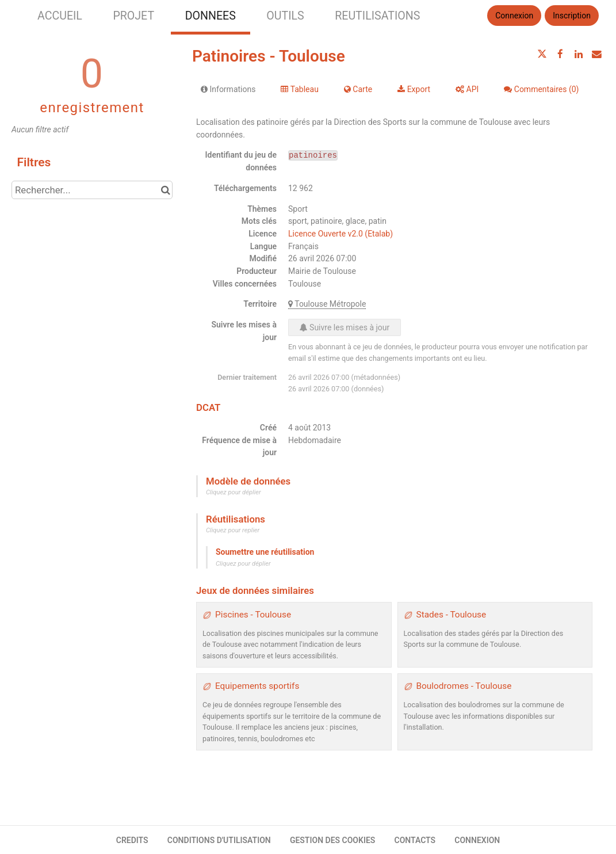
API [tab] (467, 89)
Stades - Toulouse (452, 615)
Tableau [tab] (299, 89)
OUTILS (285, 16)
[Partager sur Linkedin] (579, 54)
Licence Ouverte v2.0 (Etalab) (340, 234)
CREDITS (132, 840)
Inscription (572, 16)
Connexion (514, 16)
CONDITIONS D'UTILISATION (219, 840)
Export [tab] (414, 89)
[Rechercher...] (92, 190)
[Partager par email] (596, 54)
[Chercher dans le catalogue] (165, 190)
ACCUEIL (60, 16)
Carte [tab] (358, 89)
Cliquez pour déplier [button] (234, 492)
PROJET (133, 16)
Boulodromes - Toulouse (464, 686)
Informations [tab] (228, 89)
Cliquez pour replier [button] (233, 530)
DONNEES (211, 16)
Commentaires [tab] (541, 89)
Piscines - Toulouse (253, 615)
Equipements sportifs (257, 686)
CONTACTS (415, 840)
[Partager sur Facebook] (560, 54)
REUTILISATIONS (377, 16)
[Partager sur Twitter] (542, 54)
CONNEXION (477, 840)
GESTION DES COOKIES (333, 840)
